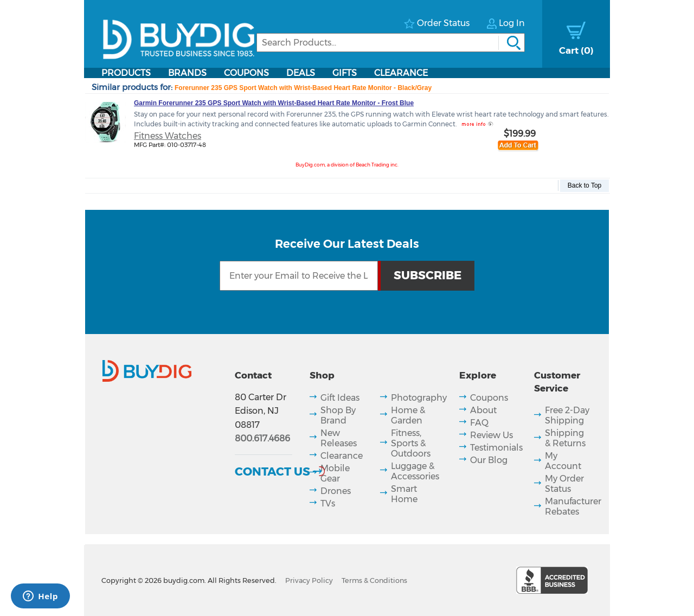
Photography (419, 398)
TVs (328, 503)
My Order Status (564, 484)
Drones (336, 491)
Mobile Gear (335, 473)
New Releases (339, 438)
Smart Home (404, 494)
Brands (187, 73)
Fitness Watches (168, 136)
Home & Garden (408, 415)
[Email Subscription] (298, 276)
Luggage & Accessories (415, 471)
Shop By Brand (338, 415)
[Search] (391, 43)
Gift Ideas (340, 398)
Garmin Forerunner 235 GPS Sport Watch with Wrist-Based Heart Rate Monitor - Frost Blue (274, 103)
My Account (563, 461)
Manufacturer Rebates (573, 506)
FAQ (479, 423)
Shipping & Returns (565, 438)
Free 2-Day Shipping (567, 415)
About (483, 410)
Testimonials (496, 448)
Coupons (246, 73)
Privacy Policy (309, 580)
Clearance (401, 73)
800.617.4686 (262, 438)
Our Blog (489, 460)
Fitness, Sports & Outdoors (411, 443)
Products (126, 73)
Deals (301, 73)
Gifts (345, 73)
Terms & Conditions (374, 580)
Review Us (491, 435)
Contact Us (272, 471)
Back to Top (584, 185)
